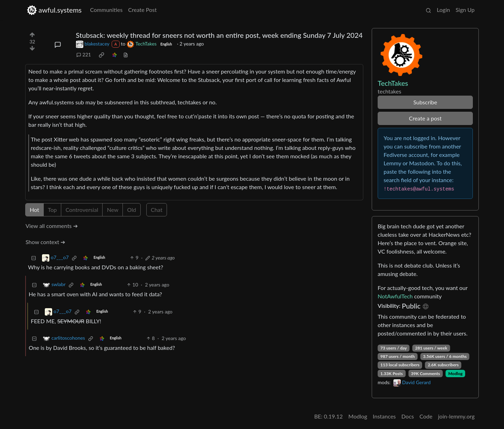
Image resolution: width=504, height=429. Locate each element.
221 (84, 54)
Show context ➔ (45, 242)
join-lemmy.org (456, 416)
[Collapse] (34, 258)
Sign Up (465, 10)
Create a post (425, 118)
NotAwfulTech (395, 296)
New (113, 210)
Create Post (142, 10)
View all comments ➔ (52, 226)
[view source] (126, 54)
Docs (408, 416)
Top (52, 210)
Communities (106, 10)
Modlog (456, 373)
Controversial (82, 210)
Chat (157, 210)
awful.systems (54, 10)
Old (131, 210)
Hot (34, 210)
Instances (384, 416)
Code (426, 416)
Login (443, 10)
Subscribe (425, 102)
